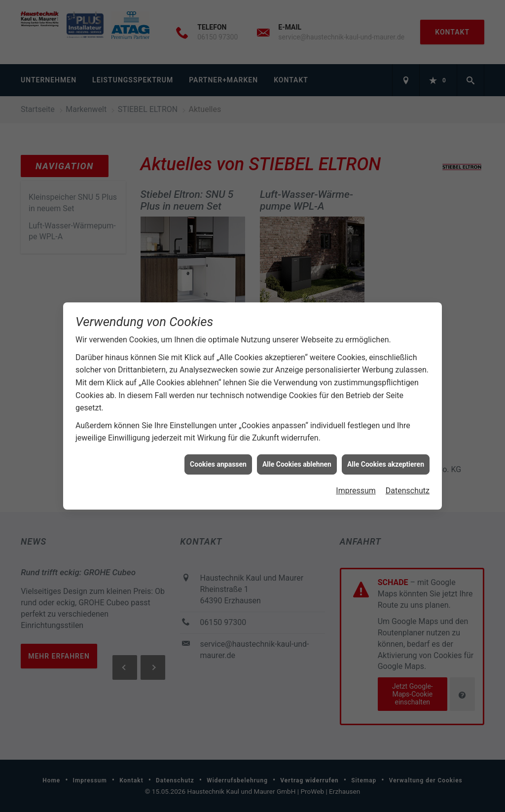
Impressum (356, 490)
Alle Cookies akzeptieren (386, 463)
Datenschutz (408, 490)
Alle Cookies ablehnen (297, 463)
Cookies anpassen (218, 463)
